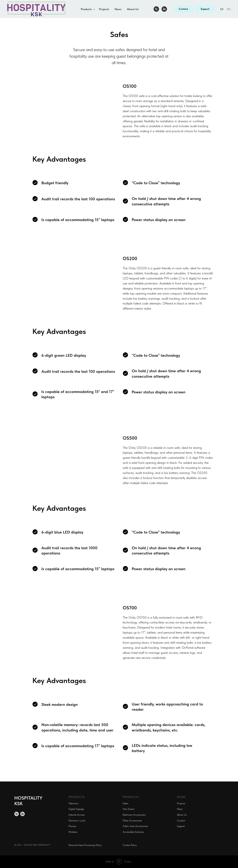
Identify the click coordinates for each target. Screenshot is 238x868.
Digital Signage (76, 809)
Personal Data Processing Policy (85, 845)
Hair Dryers (129, 809)
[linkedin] (164, 9)
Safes (126, 803)
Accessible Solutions (133, 832)
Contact (181, 821)
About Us (133, 9)
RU (229, 9)
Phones (72, 826)
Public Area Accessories (135, 826)
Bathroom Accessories (134, 815)
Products (87, 9)
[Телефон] (156, 9)
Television (73, 803)
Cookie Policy (130, 845)
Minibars (73, 832)
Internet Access (77, 815)
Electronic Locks (77, 821)
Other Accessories (132, 821)
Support (181, 826)
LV (222, 9)
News (118, 9)
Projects (104, 9)
